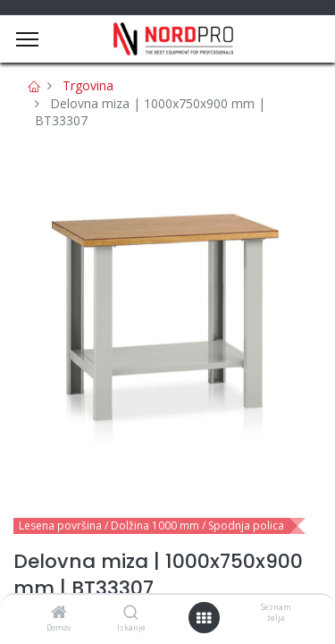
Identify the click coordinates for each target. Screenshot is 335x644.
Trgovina (88, 85)
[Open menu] (204, 618)
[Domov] (59, 613)
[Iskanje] (131, 613)
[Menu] (27, 39)
